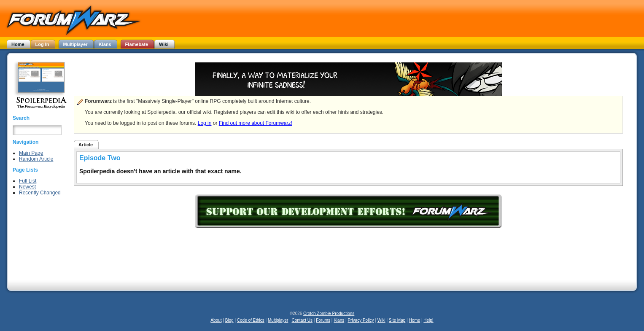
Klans (339, 320)
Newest (27, 187)
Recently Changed (40, 193)
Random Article (36, 159)
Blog (229, 320)
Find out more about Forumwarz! (256, 123)
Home (414, 320)
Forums (323, 320)
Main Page (31, 153)
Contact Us (302, 320)
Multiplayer (278, 320)
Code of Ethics (251, 320)
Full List (28, 181)
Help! (428, 320)
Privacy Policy (361, 320)
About (216, 320)
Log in (205, 123)
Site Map (397, 320)
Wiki (381, 320)
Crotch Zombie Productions (329, 314)
